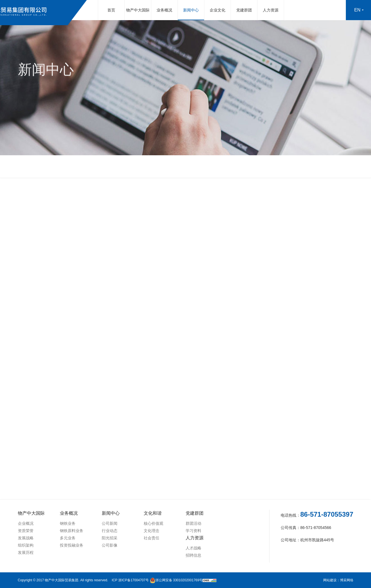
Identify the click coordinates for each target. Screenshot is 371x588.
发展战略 (26, 538)
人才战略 (193, 548)
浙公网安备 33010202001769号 (176, 580)
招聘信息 (193, 555)
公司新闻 (110, 523)
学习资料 (193, 531)
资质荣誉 (26, 531)
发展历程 (26, 552)
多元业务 (68, 538)
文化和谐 (153, 513)
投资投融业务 (72, 545)
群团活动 (193, 523)
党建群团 (244, 10)
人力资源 (271, 10)
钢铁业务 (68, 523)
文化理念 (152, 531)
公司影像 (110, 545)
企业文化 (218, 10)
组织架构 (26, 545)
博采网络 (347, 580)
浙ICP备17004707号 (133, 580)
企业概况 (26, 523)
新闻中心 (191, 10)
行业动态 (110, 531)
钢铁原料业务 (72, 531)
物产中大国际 (138, 10)
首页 (111, 10)
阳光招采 (110, 538)
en (357, 10)
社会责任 (152, 538)
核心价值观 (153, 523)
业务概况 (164, 10)
